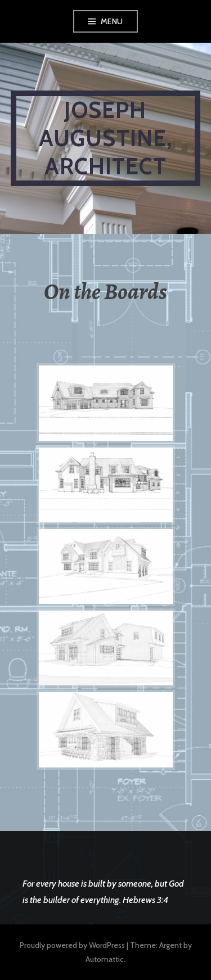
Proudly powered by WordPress (72, 945)
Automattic (105, 959)
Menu (112, 21)
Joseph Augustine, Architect (106, 138)
